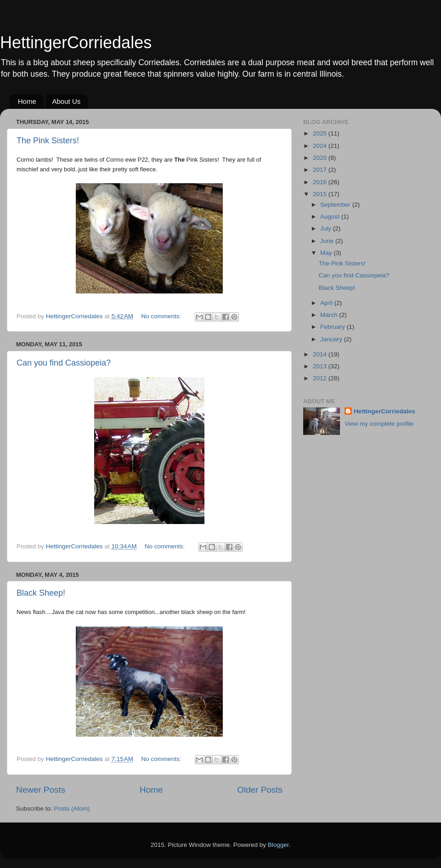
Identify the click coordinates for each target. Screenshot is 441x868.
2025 (321, 133)
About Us (67, 101)
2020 (321, 158)
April (327, 303)
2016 (321, 182)
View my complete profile (379, 424)
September (336, 205)
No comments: (162, 316)
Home (27, 101)
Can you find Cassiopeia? (64, 363)
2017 (321, 170)
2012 (321, 378)
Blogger (278, 845)
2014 (321, 354)
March (330, 315)
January (332, 339)
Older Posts (260, 790)
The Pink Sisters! (48, 141)
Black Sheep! (41, 593)
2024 (321, 146)
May (327, 253)
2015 (321, 194)
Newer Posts (41, 790)
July (327, 228)
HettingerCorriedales (76, 42)
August (331, 217)
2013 (321, 366)
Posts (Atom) (72, 809)
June (328, 241)
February (334, 327)
